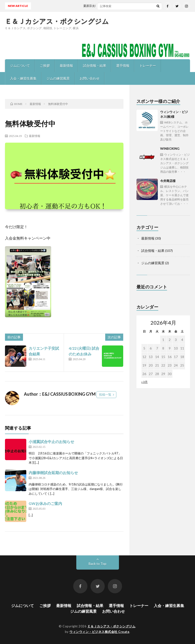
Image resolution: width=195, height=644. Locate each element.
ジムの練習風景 (58, 78)
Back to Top (97, 564)
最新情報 (66, 66)
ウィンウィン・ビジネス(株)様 (175, 126)
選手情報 (123, 66)
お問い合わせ (90, 78)
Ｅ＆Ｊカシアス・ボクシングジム (57, 21)
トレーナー (148, 66)
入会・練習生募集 (23, 78)
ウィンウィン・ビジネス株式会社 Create (99, 632)
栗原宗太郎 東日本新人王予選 (105, 6)
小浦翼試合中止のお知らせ (51, 442)
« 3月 (144, 382)
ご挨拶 (45, 66)
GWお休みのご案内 (45, 503)
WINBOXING (175, 160)
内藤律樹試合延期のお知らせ (53, 473)
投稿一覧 (105, 395)
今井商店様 (175, 193)
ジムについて (20, 66)
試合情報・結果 (95, 66)
